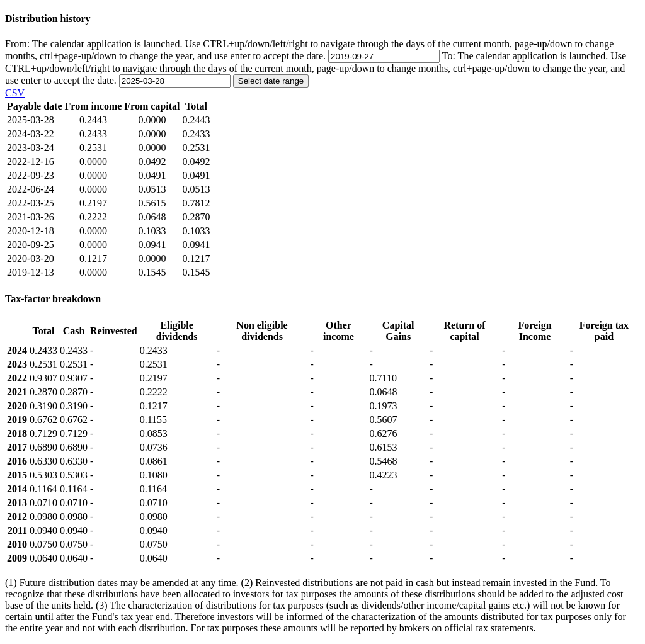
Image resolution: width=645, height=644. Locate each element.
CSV (15, 93)
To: (316, 68)
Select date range (271, 81)
